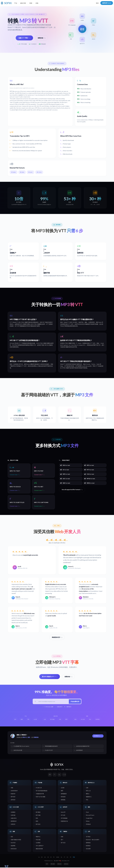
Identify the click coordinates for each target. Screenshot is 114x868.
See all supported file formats (72, 490)
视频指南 (36, 738)
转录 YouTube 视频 (40, 797)
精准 (67, 770)
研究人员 (88, 791)
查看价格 (42, 38)
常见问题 (38, 840)
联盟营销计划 (64, 822)
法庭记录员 (14, 819)
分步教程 (38, 843)
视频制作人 (89, 797)
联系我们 (88, 846)
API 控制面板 (64, 819)
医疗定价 (38, 825)
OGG (39, 172)
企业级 (63, 788)
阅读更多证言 (57, 638)
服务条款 (66, 864)
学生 (87, 800)
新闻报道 (88, 843)
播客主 (88, 794)
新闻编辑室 (64, 794)
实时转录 (13, 800)
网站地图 (53, 864)
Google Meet (89, 819)
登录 (97, 3)
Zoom (87, 813)
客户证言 (63, 843)
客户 (62, 840)
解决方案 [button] (23, 3)
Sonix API (63, 813)
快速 (63, 770)
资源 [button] (31, 3)
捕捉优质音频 (39, 849)
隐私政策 (59, 864)
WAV (14, 172)
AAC (31, 172)
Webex (88, 822)
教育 (62, 791)
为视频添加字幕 (40, 794)
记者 (87, 788)
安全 (71, 770)
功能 (12, 788)
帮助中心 (25, 738)
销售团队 (63, 800)
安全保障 (88, 849)
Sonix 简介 (13, 843)
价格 (37, 3)
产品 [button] (16, 3)
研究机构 (63, 797)
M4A (22, 172)
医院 (37, 822)
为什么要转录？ (40, 846)
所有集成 (88, 825)
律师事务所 (14, 822)
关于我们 (88, 837)
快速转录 (13, 794)
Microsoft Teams (90, 816)
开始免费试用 (75, 702)
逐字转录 (13, 797)
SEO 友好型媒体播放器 (42, 791)
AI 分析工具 (39, 788)
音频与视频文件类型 (16, 840)
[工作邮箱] (53, 702)
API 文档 (63, 816)
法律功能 (13, 816)
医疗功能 (38, 816)
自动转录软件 (14, 791)
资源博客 (13, 846)
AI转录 (55, 770)
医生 (37, 819)
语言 (12, 837)
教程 (29, 738)
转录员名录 (14, 849)
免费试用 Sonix (107, 3)
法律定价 (13, 825)
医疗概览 (38, 813)
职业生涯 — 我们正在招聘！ (93, 840)
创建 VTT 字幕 (24, 38)
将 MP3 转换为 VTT (50, 677)
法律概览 (13, 813)
